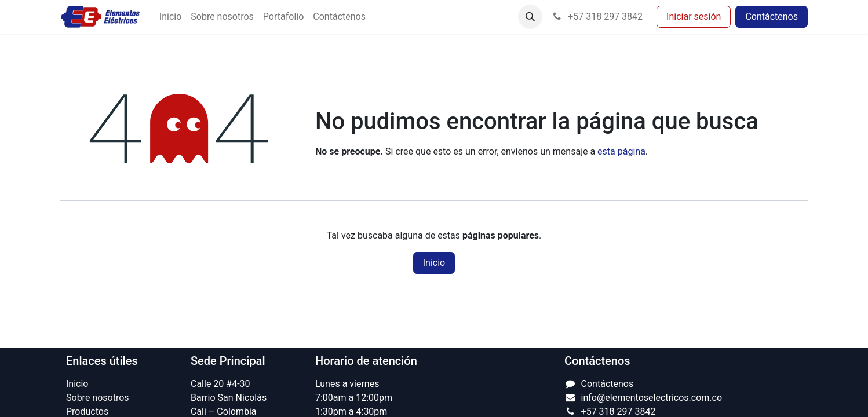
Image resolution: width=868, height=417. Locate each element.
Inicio (434, 263)
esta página (621, 151)
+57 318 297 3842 (597, 17)
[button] (530, 17)
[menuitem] (170, 17)
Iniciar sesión (694, 17)
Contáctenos (772, 17)
